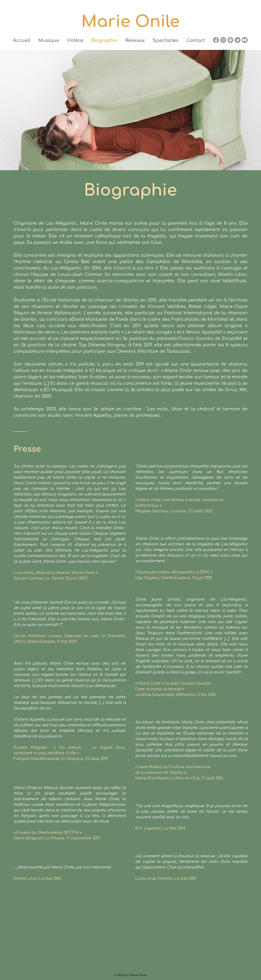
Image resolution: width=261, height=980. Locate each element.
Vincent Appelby (30, 719)
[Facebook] (216, 40)
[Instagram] (223, 40)
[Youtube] (245, 40)
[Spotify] (230, 40)
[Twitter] (238, 40)
